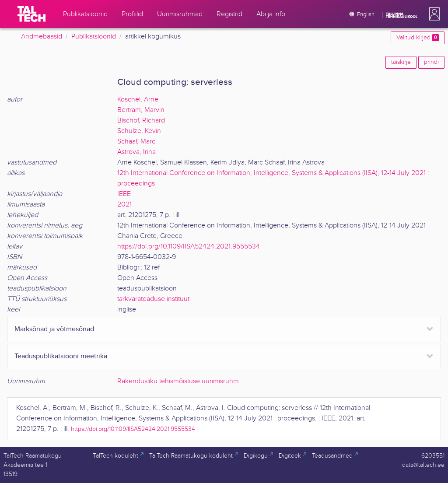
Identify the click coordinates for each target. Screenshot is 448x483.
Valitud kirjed (418, 38)
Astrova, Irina (136, 152)
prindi (431, 62)
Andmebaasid (42, 37)
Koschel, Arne (138, 100)
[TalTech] (31, 14)
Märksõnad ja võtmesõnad (54, 329)
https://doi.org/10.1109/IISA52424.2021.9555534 (189, 247)
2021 (124, 205)
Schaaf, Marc (136, 142)
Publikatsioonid (94, 37)
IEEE (124, 194)
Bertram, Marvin (141, 110)
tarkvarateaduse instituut (153, 299)
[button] (433, 14)
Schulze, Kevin (139, 131)
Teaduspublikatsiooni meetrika (61, 356)
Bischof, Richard (141, 121)
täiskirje (401, 62)
